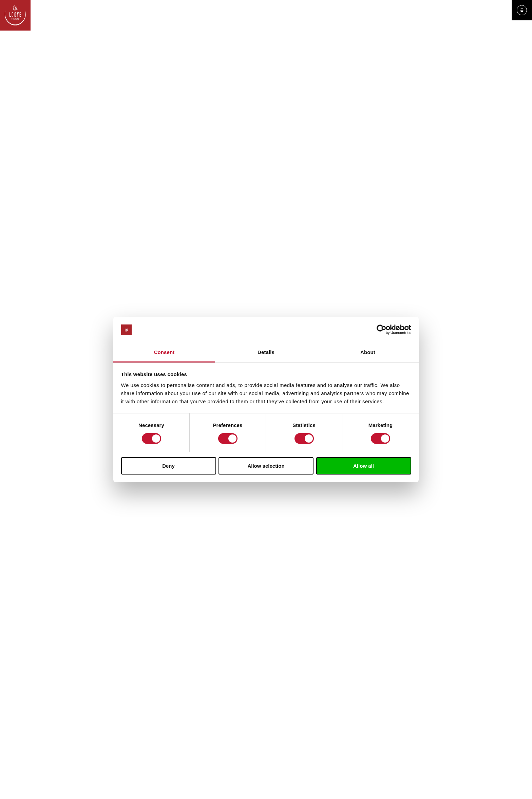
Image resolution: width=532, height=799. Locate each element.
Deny (168, 466)
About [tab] (368, 352)
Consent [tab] (164, 352)
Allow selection (266, 466)
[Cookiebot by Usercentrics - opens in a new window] (382, 330)
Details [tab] (266, 352)
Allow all (364, 466)
